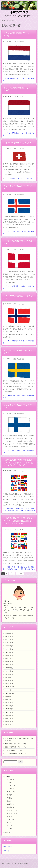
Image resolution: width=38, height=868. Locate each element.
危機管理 (10, 804)
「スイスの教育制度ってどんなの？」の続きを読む (19, 179)
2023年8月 (8, 633)
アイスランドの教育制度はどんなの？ (16, 753)
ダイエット (10, 786)
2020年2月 (8, 646)
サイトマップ (8, 847)
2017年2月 (8, 681)
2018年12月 (8, 658)
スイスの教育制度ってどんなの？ (14, 750)
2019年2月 (8, 652)
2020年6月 (8, 643)
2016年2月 (8, 718)
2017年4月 (8, 674)
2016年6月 (8, 706)
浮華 (15, 41)
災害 (9, 816)
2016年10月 (8, 693)
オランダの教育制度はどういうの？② (16, 744)
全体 (20, 41)
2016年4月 (8, 712)
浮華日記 (8, 833)
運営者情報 (7, 851)
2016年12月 (8, 687)
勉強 (23, 41)
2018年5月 (8, 662)
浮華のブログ (19, 12)
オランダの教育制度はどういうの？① (16, 747)
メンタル (10, 789)
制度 (9, 798)
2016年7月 (8, 703)
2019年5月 (8, 649)
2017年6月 (8, 671)
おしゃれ (10, 780)
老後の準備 (10, 819)
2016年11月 (8, 690)
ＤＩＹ (9, 829)
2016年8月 (8, 699)
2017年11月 (8, 665)
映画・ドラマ (11, 810)
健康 (9, 795)
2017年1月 (8, 684)
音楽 (9, 825)
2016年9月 (8, 696)
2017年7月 (8, 668)
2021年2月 (8, 636)
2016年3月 (8, 715)
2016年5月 (8, 709)
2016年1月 (8, 722)
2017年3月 (8, 677)
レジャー (10, 792)
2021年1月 (8, 639)
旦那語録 (10, 807)
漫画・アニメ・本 (12, 813)
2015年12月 (8, 725)
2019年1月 (8, 655)
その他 (9, 783)
